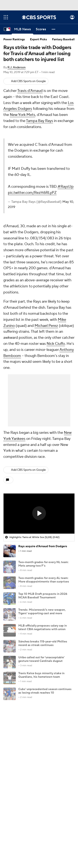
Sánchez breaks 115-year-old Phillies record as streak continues (43, 643)
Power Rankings (14, 39)
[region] (39, 514)
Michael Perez (46, 326)
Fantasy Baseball (63, 39)
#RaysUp (66, 187)
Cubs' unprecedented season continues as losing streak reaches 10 (45, 691)
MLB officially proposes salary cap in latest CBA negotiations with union (43, 628)
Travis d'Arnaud (30, 91)
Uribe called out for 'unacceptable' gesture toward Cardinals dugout (41, 659)
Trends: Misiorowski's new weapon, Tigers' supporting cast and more (42, 612)
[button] (54, 29)
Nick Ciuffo (56, 344)
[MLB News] (22, 29)
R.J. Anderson (17, 67)
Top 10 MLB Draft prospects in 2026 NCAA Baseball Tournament (43, 596)
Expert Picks (38, 39)
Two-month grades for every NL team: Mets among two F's (43, 564)
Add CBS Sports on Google (28, 81)
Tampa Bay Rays (40, 121)
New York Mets (22, 115)
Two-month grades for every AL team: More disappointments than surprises (44, 580)
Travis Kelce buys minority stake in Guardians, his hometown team (41, 675)
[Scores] (41, 29)
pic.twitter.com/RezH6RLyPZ (32, 193)
